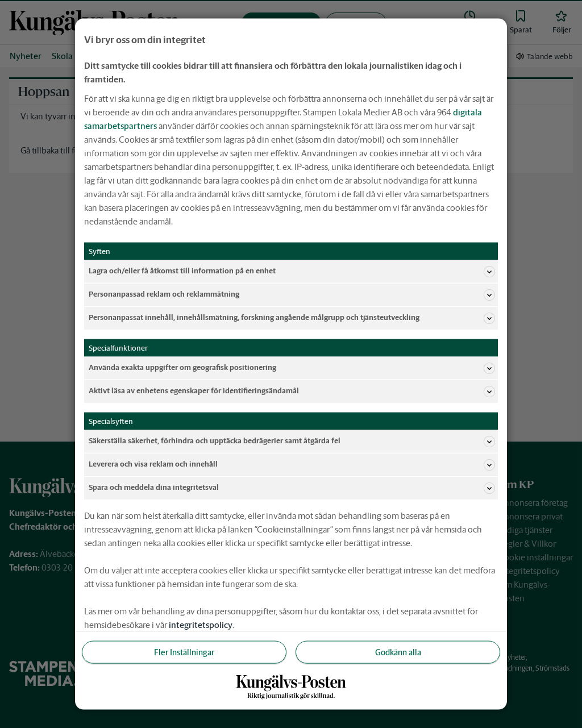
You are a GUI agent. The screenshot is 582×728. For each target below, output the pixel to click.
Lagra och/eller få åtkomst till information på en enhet (292, 271)
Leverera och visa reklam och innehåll (292, 464)
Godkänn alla (398, 652)
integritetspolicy (201, 624)
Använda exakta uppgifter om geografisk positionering (292, 368)
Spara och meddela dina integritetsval (292, 488)
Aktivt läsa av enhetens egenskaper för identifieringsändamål (292, 391)
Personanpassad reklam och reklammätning (292, 294)
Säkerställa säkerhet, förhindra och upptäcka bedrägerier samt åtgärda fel (292, 441)
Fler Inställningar (184, 652)
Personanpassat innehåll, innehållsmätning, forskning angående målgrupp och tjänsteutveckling (292, 318)
